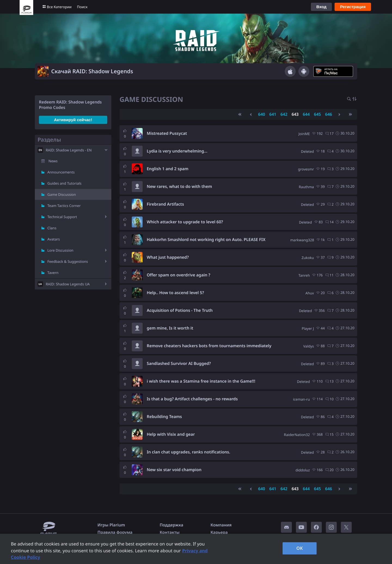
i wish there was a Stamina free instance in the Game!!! (201, 381)
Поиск (82, 7)
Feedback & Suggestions (68, 261)
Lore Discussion (60, 250)
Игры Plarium (111, 525)
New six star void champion (174, 470)
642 (284, 114)
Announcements (61, 172)
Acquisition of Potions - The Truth (180, 310)
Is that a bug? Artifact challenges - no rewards (192, 399)
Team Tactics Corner (64, 206)
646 (329, 114)
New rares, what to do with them (179, 187)
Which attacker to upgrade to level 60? (185, 222)
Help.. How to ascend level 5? (175, 293)
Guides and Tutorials (64, 183)
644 (306, 114)
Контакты (170, 532)
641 (273, 114)
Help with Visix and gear (171, 434)
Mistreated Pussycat (167, 133)
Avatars (54, 239)
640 (262, 114)
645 (317, 114)
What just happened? (168, 257)
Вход (321, 7)
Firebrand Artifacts (165, 204)
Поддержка (172, 525)
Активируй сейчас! (73, 120)
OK (300, 548)
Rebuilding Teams (164, 417)
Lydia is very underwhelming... (177, 151)
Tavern (53, 273)
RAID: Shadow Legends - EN (69, 150)
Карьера (219, 532)
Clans (52, 228)
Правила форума (115, 532)
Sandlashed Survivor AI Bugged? (179, 364)
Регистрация (353, 7)
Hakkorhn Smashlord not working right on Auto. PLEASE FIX (206, 240)
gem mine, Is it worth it (170, 328)
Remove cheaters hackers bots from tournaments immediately (209, 346)
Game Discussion (62, 194)
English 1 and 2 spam (168, 169)
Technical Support (62, 217)
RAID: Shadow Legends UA (68, 284)
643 (295, 114)
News (53, 161)
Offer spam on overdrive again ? (178, 275)
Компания (221, 525)
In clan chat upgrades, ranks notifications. (189, 452)
